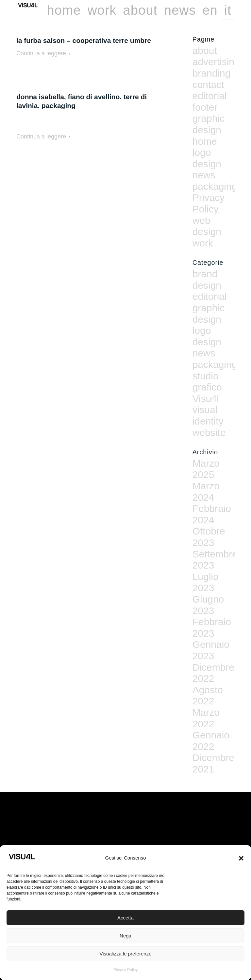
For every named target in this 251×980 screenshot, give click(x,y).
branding (212, 73)
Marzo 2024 (206, 492)
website (209, 433)
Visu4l (206, 399)
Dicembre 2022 (213, 673)
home (205, 141)
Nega (125, 936)
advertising (216, 62)
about (205, 51)
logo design (207, 158)
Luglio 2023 (206, 582)
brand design (207, 280)
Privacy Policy (126, 970)
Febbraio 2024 (212, 514)
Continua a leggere (44, 53)
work (203, 243)
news (204, 175)
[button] (241, 858)
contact (208, 85)
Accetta (125, 918)
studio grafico (207, 382)
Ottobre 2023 (209, 537)
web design (207, 226)
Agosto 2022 (208, 696)
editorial (210, 96)
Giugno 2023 (208, 605)
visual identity (208, 415)
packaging (215, 186)
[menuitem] (64, 10)
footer (205, 107)
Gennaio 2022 (211, 741)
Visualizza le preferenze (126, 954)
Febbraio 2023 (212, 627)
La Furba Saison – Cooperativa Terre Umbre (84, 40)
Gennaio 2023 (211, 650)
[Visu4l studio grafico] (39, 10)
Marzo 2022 (206, 718)
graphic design (209, 124)
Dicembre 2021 (213, 763)
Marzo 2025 (206, 469)
